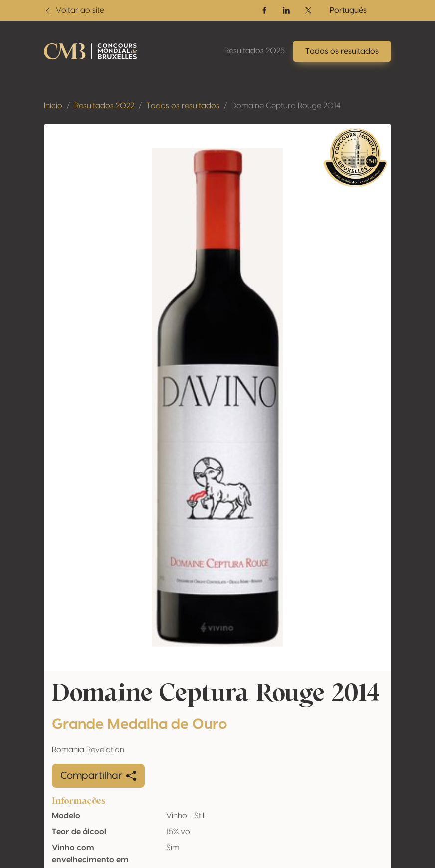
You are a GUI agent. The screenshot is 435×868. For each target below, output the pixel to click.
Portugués (348, 10)
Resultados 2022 (104, 106)
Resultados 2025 (255, 51)
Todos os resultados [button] (342, 51)
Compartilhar (98, 776)
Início (53, 106)
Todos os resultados (183, 106)
